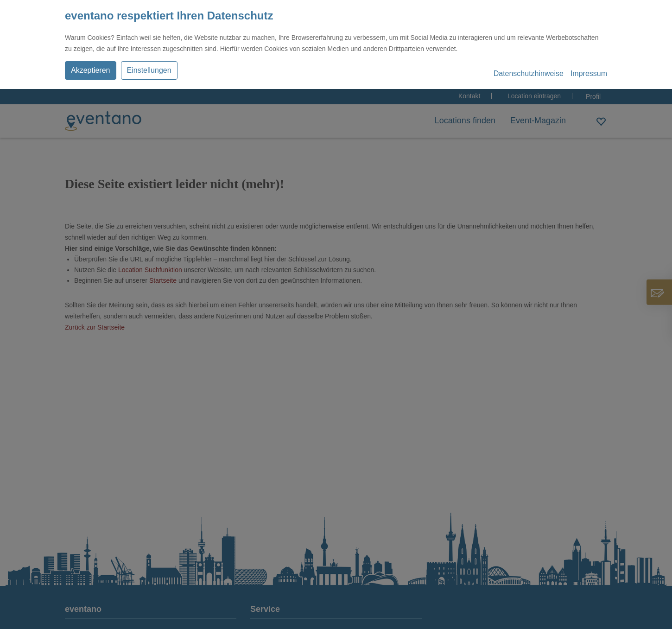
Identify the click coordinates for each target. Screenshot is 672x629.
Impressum (589, 73)
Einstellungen (149, 70)
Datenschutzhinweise (529, 73)
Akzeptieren (91, 70)
